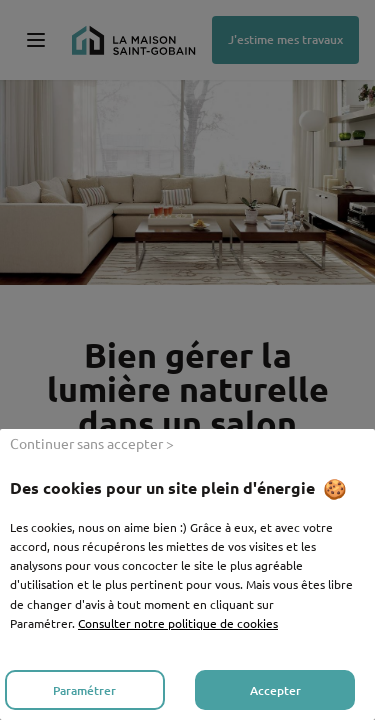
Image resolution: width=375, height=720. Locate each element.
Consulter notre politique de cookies (178, 623)
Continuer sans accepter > (92, 443)
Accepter (275, 690)
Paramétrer (84, 690)
